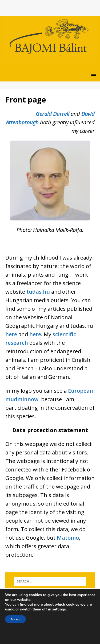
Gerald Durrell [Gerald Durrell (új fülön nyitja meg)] (53, 114)
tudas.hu (38, 292)
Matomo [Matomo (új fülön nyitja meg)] (68, 538)
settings (59, 609)
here (11, 334)
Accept (15, 619)
